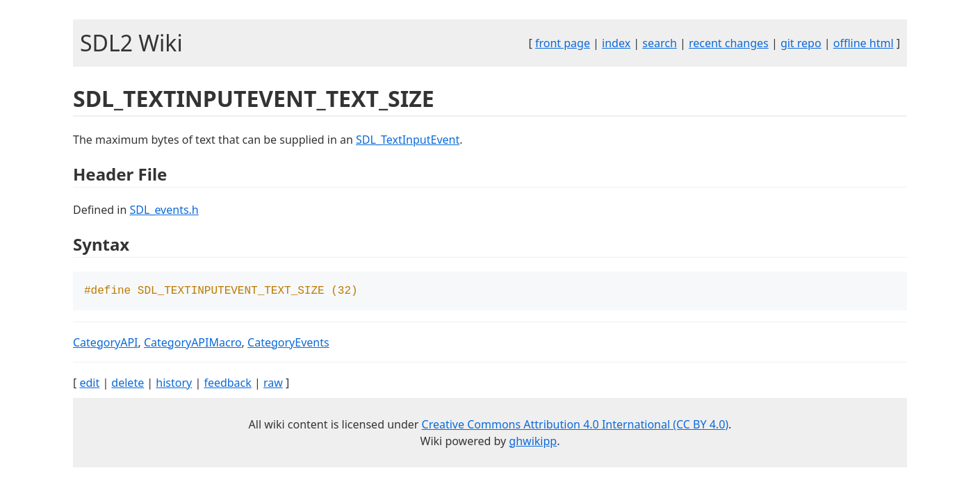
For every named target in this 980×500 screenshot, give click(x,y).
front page (563, 43)
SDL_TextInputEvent (408, 140)
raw (273, 384)
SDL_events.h (164, 210)
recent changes (729, 43)
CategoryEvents (288, 344)
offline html (864, 43)
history (174, 384)
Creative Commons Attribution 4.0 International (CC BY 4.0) (575, 426)
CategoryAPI (106, 344)
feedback (227, 384)
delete (128, 384)
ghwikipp (533, 442)
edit (89, 384)
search (660, 43)
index (616, 43)
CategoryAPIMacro (193, 344)
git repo (801, 43)
